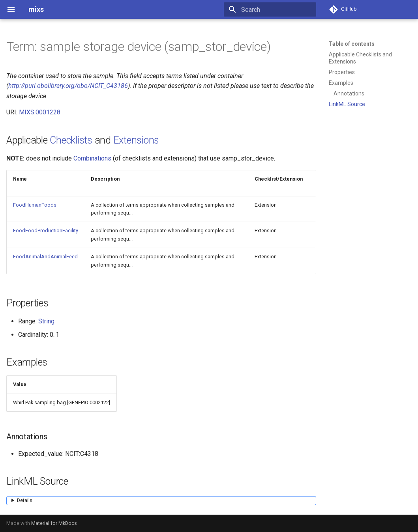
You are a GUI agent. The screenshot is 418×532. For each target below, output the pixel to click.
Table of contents (352, 44)
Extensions (136, 140)
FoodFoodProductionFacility (46, 231)
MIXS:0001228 (40, 112)
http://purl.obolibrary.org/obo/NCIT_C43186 (68, 86)
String (46, 321)
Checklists (71, 140)
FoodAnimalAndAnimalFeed (45, 257)
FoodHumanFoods (35, 205)
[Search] (270, 9)
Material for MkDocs (54, 523)
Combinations (92, 158)
